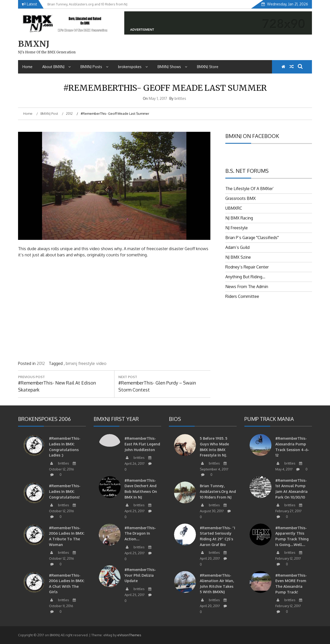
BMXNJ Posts (94, 67)
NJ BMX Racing (239, 218)
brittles (180, 98)
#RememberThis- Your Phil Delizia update (140, 575)
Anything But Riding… (245, 277)
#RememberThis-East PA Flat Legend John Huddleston (142, 444)
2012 (41, 363)
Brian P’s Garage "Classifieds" (252, 238)
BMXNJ (34, 44)
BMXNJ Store (208, 67)
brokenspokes (133, 67)
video (101, 363)
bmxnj (71, 363)
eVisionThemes (129, 635)
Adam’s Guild (237, 247)
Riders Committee (242, 296)
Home (27, 67)
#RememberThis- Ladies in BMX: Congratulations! (65, 491)
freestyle (87, 363)
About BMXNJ (56, 67)
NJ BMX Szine (238, 257)
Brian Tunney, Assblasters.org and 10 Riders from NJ (218, 491)
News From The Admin (247, 287)
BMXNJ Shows (172, 67)
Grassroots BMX (241, 198)
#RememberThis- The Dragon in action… (140, 533)
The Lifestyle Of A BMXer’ (250, 189)
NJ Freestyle (237, 228)
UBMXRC (234, 208)
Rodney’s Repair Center (247, 267)
